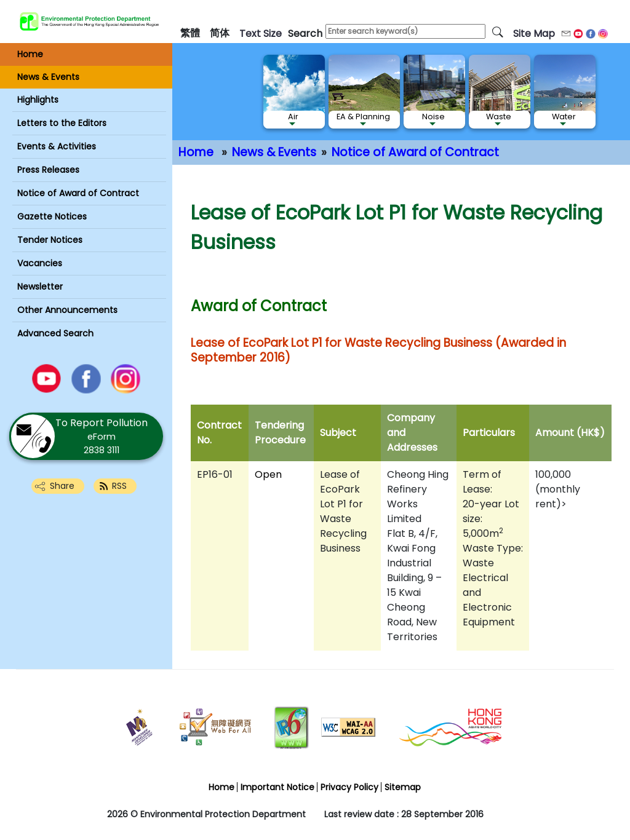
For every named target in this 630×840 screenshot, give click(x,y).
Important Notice (277, 787)
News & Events (274, 152)
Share (62, 486)
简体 (220, 33)
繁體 (190, 33)
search (305, 34)
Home (196, 152)
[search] (498, 31)
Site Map (534, 34)
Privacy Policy (349, 787)
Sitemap (403, 787)
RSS (119, 486)
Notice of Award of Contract (415, 152)
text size (261, 34)
